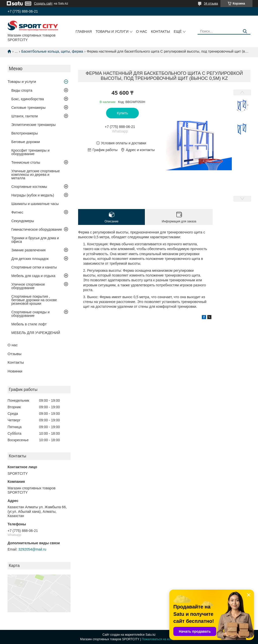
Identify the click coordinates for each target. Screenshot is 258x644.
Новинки (15, 371)
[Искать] (245, 31)
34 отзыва (211, 4)
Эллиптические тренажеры (34, 125)
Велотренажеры (25, 133)
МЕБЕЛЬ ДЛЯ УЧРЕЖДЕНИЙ (36, 333)
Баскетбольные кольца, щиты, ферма (52, 51)
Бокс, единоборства (28, 99)
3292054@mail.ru (32, 549)
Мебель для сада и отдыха (33, 276)
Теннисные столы (26, 162)
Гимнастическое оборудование (37, 229)
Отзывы (14, 354)
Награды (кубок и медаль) (33, 195)
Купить (122, 113)
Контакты (160, 31)
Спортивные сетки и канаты (34, 267)
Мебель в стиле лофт (29, 324)
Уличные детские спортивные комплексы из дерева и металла (36, 175)
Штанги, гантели (25, 116)
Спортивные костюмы (29, 187)
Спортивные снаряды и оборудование (30, 314)
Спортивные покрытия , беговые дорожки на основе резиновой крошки (34, 300)
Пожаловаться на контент (160, 639)
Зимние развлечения (28, 250)
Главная (84, 31)
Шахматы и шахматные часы (35, 204)
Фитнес (17, 212)
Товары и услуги (112, 31)
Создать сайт (43, 4)
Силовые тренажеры (28, 108)
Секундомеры (23, 221)
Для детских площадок (30, 259)
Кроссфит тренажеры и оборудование (30, 152)
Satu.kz (150, 635)
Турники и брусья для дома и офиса (35, 240)
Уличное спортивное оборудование (28, 286)
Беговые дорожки (26, 142)
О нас (142, 31)
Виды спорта (22, 90)
